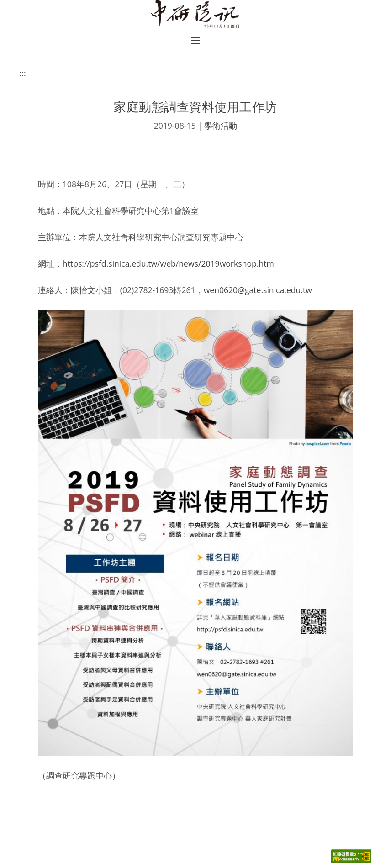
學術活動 (221, 126)
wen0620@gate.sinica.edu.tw (258, 290)
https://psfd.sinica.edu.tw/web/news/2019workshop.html (169, 263)
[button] (195, 41)
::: (23, 73)
